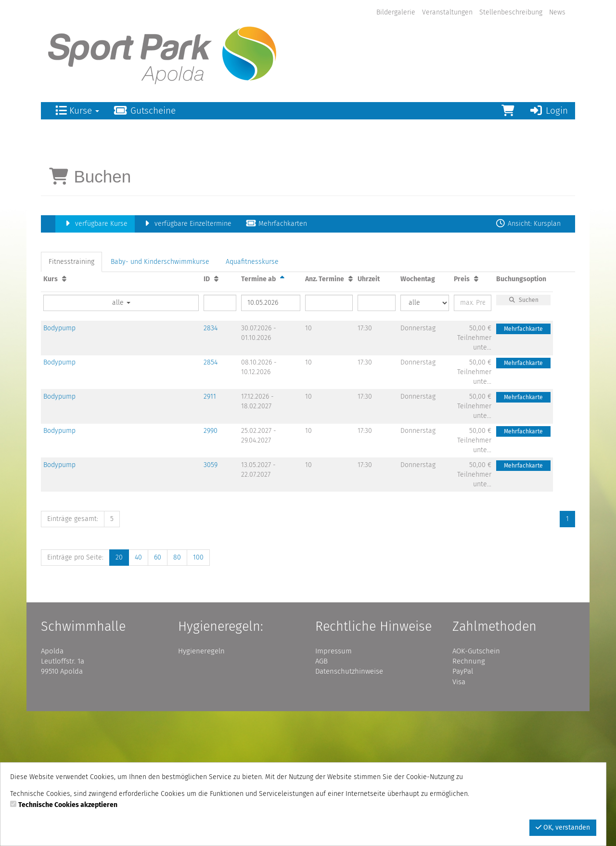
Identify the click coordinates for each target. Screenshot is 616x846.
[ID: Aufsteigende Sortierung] (216, 413)
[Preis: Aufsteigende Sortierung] (476, 413)
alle (121, 437)
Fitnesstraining (71, 396)
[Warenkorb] (508, 111)
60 (158, 692)
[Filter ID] (220, 437)
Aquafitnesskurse (252, 396)
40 (138, 692)
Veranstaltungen (447, 12)
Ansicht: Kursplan (528, 358)
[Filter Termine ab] (271, 437)
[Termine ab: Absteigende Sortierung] (282, 413)
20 (119, 692)
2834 (211, 462)
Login (548, 111)
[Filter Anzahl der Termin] (329, 437)
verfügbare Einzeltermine (187, 358)
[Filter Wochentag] (425, 437)
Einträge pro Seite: (75, 692)
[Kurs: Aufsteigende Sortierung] (64, 413)
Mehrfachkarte (523, 463)
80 (177, 692)
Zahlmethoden (494, 761)
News (557, 12)
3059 (211, 599)
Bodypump (59, 462)
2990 (211, 565)
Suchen (524, 434)
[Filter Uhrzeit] (377, 437)
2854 (211, 497)
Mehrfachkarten (276, 358)
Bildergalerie (396, 12)
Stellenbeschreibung (511, 12)
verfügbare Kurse (95, 358)
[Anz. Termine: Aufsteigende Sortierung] (351, 413)
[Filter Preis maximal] (473, 437)
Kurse (77, 111)
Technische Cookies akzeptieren (68, 805)
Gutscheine (145, 111)
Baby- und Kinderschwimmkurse (160, 396)
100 (198, 692)
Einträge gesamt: (73, 653)
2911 (210, 531)
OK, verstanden (563, 827)
